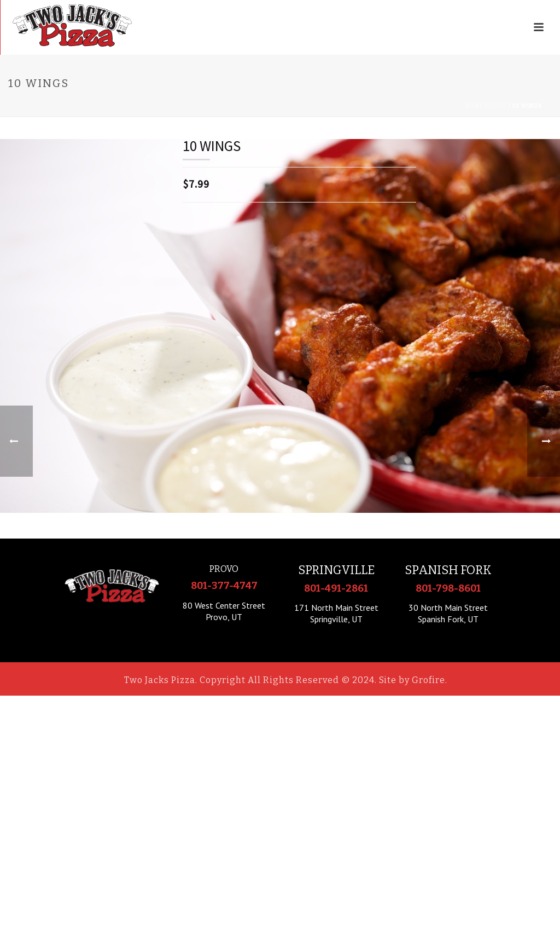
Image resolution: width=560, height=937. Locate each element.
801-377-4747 (224, 586)
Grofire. (430, 680)
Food (498, 106)
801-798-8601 (448, 588)
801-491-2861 (336, 588)
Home (474, 106)
